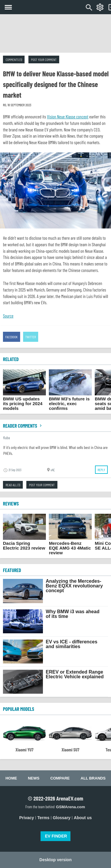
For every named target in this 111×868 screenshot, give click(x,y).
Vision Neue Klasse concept (68, 117)
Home (11, 778)
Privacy (27, 818)
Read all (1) (13, 485)
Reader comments (23, 426)
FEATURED (12, 570)
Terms (43, 818)
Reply (101, 470)
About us (83, 818)
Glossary (62, 818)
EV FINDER (56, 836)
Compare (60, 778)
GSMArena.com (70, 807)
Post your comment (44, 59)
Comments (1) (14, 59)
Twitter (31, 337)
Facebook (12, 337)
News (34, 778)
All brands (93, 778)
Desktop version (55, 860)
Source (8, 316)
